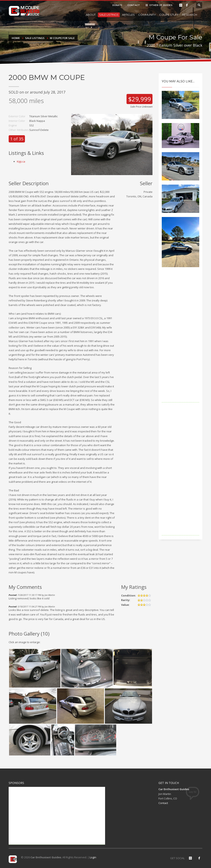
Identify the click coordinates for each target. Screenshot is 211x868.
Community (147, 15)
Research (190, 15)
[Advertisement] (181, 340)
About (91, 15)
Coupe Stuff (169, 15)
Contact (163, 803)
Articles (128, 15)
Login (93, 857)
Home (16, 38)
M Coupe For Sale (62, 38)
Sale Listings (109, 15)
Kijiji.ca (21, 161)
